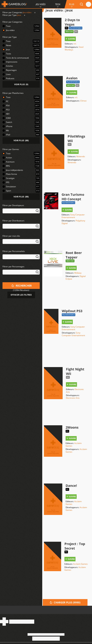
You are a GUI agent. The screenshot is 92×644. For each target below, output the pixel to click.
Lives (8, 74)
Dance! (71, 486)
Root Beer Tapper (74, 255)
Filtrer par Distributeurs (13, 221)
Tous (8, 26)
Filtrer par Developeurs (13, 205)
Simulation (11, 187)
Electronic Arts (75, 391)
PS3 (8, 110)
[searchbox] (4, 211)
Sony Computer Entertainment (73, 216)
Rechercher (22, 286)
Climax (83, 101)
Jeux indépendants (15, 170)
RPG (8, 166)
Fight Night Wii (75, 371)
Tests (9, 54)
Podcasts (10, 78)
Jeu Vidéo (40, 4)
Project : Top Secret (75, 546)
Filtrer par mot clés (11, 236)
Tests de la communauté (17, 58)
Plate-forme (12, 174)
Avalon (72, 78)
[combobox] (21, 213)
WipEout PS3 (72, 311)
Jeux (19, 15)
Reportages (11, 70)
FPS (8, 182)
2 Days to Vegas (72, 22)
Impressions (12, 62)
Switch (9, 122)
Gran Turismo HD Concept (73, 197)
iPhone (9, 126)
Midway (78, 273)
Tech (58, 4)
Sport (9, 191)
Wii (7, 130)
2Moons (72, 427)
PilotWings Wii (76, 139)
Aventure (10, 162)
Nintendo (81, 156)
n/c (75, 44)
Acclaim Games (80, 564)
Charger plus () (65, 602)
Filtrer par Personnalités (14, 251)
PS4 (8, 106)
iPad (8, 135)
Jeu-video (27, 12)
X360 (8, 118)
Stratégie (10, 178)
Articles (10, 66)
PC (7, 101)
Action (9, 158)
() (21, 84)
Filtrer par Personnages (13, 267)
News (9, 45)
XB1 (8, 114)
